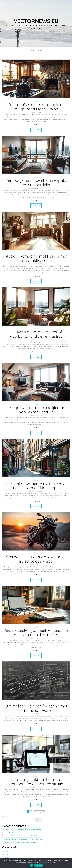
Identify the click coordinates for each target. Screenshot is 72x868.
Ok (31, 865)
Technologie (6, 855)
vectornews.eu (36, 21)
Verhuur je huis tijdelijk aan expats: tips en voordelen (36, 177)
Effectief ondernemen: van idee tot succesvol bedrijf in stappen (36, 480)
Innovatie (5, 852)
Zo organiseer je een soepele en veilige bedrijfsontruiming (36, 101)
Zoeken (5, 810)
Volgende (41, 806)
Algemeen (31, 50)
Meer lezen (36, 124)
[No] (70, 863)
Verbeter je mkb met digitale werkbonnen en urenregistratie (36, 776)
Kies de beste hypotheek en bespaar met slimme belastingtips (36, 627)
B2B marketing (7, 849)
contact (41, 50)
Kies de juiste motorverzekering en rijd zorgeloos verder (36, 553)
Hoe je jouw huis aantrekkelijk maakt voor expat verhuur (36, 404)
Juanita (38, 119)
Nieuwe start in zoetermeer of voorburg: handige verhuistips (36, 328)
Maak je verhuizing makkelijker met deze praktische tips (36, 253)
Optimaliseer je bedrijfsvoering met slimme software (36, 703)
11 (35, 806)
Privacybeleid (39, 865)
